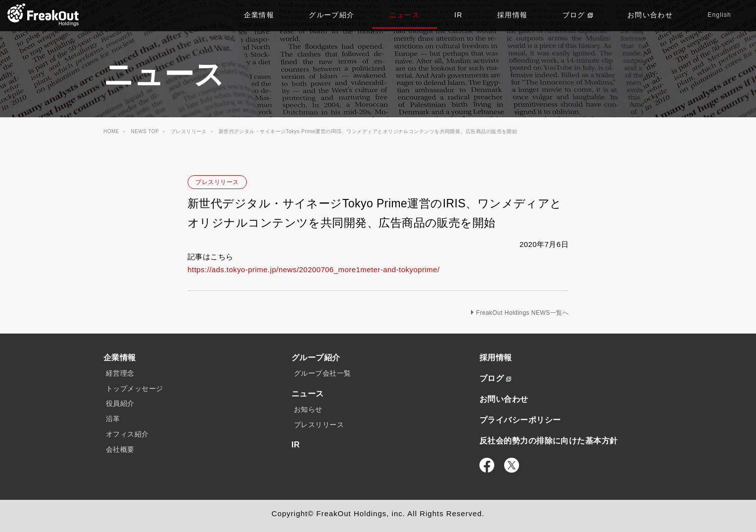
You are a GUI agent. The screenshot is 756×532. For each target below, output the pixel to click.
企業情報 (259, 15)
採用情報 (513, 15)
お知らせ (308, 409)
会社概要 (120, 449)
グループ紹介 (331, 15)
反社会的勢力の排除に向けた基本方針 (549, 441)
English (719, 15)
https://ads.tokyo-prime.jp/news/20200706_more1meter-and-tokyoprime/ (314, 269)
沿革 (113, 419)
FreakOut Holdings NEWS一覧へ (522, 313)
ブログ (578, 15)
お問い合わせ (650, 15)
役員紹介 (120, 403)
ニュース (405, 15)
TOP (43, 15)
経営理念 (120, 373)
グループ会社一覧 (323, 373)
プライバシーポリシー (520, 420)
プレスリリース (217, 182)
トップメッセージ (135, 388)
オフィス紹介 (127, 434)
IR (458, 15)
